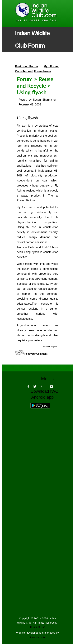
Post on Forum (27, 66)
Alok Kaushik (37, 637)
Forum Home (42, 71)
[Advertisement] (37, 489)
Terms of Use (37, 627)
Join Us (49, 379)
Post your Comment (36, 354)
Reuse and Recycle (35, 82)
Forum (25, 79)
